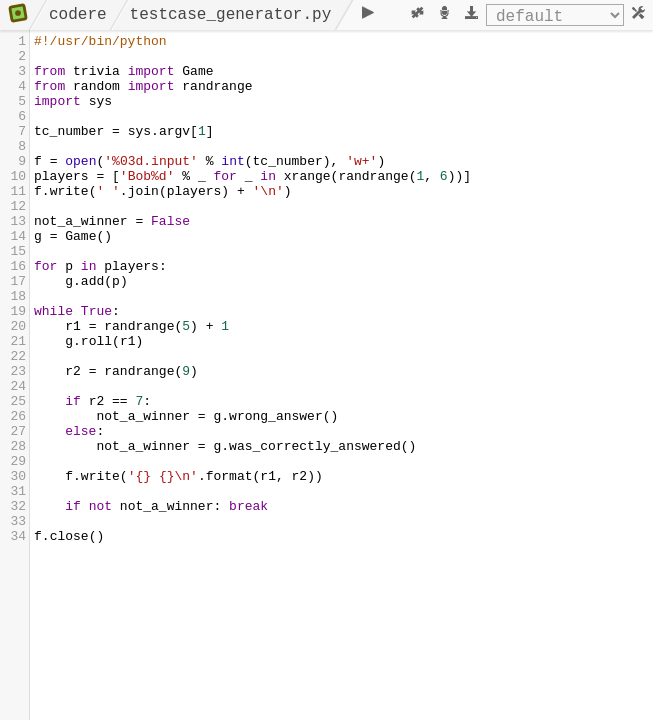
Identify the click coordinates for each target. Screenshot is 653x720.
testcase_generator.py (231, 15)
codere (78, 15)
